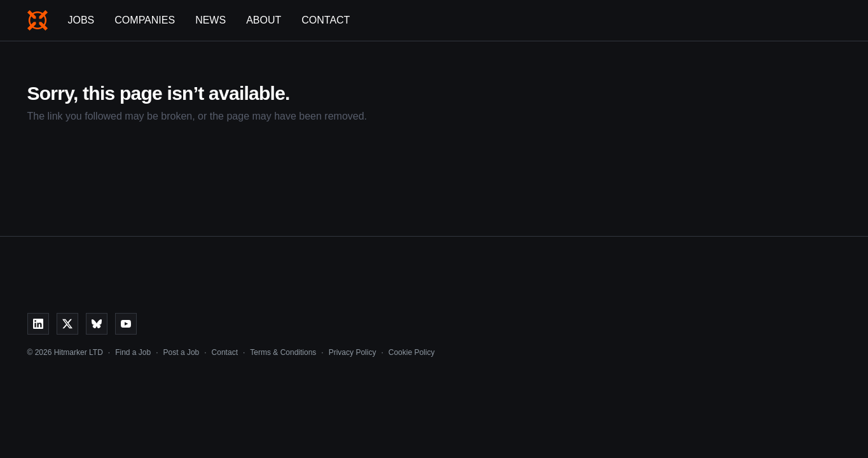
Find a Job (133, 352)
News (210, 20)
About (264, 20)
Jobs (81, 20)
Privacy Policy (353, 352)
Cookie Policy (412, 352)
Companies (145, 20)
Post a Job (182, 352)
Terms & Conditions (283, 352)
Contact (326, 20)
